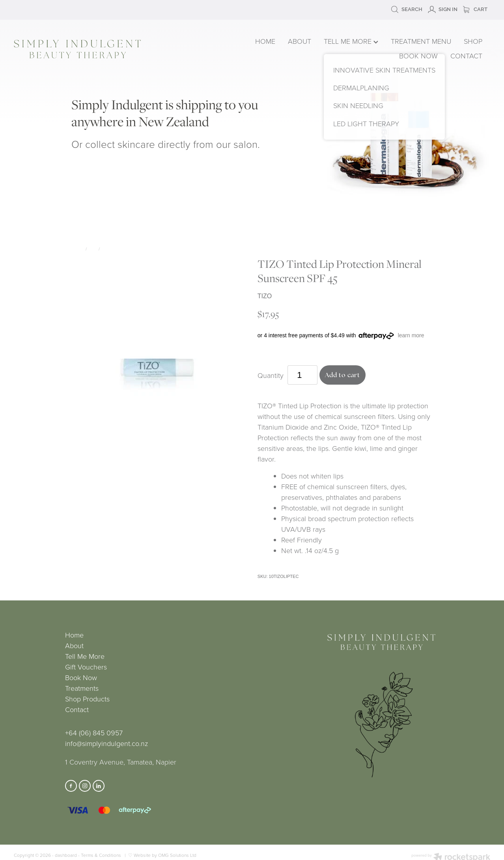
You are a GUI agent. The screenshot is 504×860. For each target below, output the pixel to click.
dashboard (66, 855)
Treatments (82, 688)
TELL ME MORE (351, 41)
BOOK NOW (418, 56)
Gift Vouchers (86, 667)
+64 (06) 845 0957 (94, 733)
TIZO (106, 249)
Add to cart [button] (343, 375)
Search (407, 9)
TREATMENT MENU (421, 41)
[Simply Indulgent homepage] (109, 49)
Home (74, 635)
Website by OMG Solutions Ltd (165, 855)
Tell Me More (85, 656)
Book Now (81, 677)
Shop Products (87, 699)
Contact (77, 709)
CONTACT (466, 56)
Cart (475, 9)
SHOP (473, 41)
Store (77, 249)
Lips (93, 249)
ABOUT (300, 41)
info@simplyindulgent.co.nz (106, 743)
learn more (411, 335)
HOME (265, 41)
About (74, 645)
